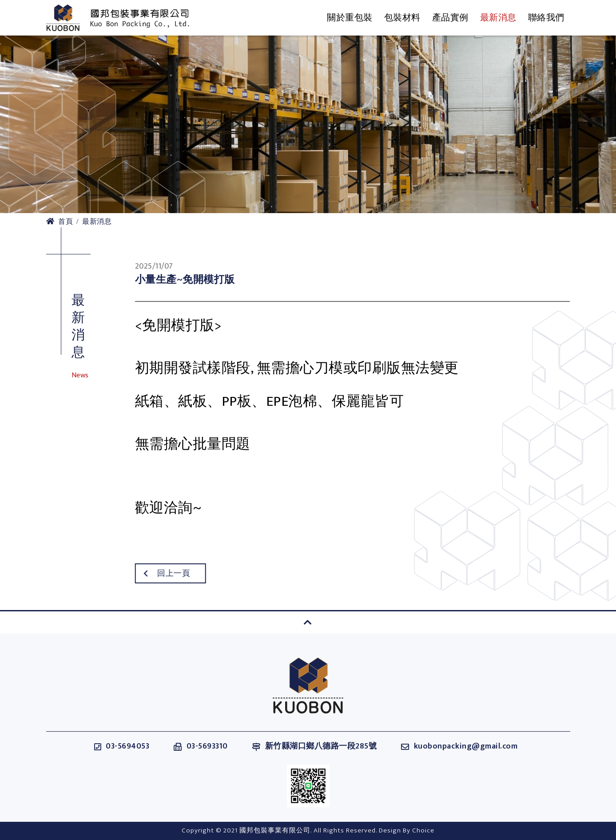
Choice (423, 830)
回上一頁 (155, 574)
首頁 (60, 222)
